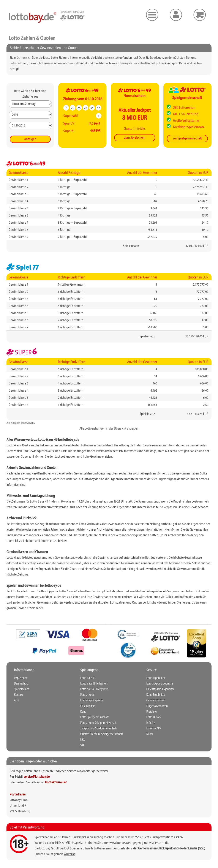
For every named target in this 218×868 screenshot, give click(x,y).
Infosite (151, 723)
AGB (17, 700)
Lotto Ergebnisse (156, 678)
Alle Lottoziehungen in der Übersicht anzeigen (109, 429)
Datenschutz (21, 684)
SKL (82, 745)
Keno (83, 712)
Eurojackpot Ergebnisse (160, 684)
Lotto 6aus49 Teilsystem (94, 684)
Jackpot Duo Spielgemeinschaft (99, 729)
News (150, 734)
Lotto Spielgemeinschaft (94, 717)
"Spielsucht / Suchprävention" (154, 837)
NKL (83, 740)
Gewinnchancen (156, 700)
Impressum (21, 678)
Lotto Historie (154, 717)
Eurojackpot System (92, 700)
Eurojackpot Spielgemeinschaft (98, 723)
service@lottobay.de (37, 777)
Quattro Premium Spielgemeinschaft (102, 734)
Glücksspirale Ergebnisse (160, 689)
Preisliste (152, 712)
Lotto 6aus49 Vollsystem (94, 689)
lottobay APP (154, 729)
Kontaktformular (56, 783)
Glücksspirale (88, 706)
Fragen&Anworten (157, 706)
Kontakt (18, 695)
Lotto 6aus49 (88, 678)
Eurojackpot (87, 695)
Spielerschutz (22, 689)
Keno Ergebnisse (156, 695)
